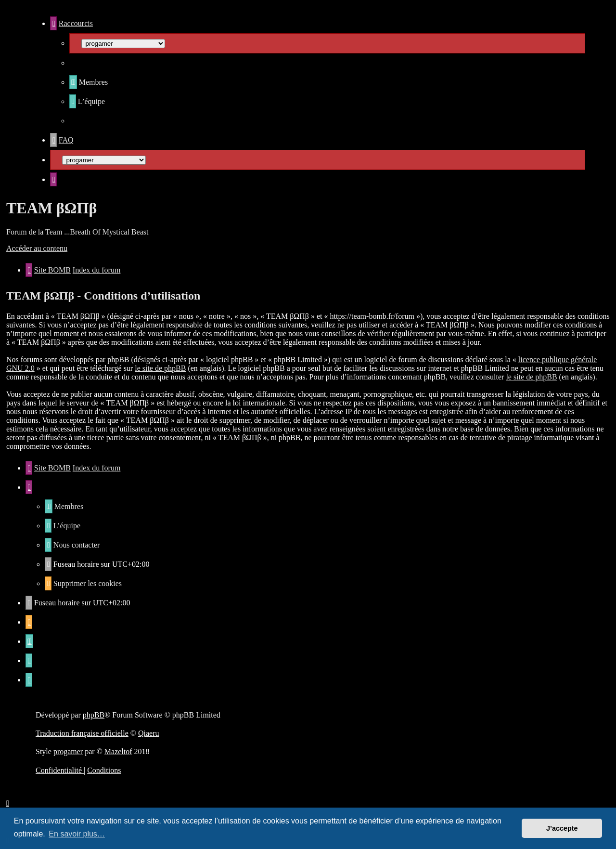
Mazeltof (118, 751)
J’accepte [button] (562, 828)
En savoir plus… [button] (77, 834)
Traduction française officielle (82, 733)
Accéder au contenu (37, 248)
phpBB (94, 715)
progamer (68, 751)
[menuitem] (89, 82)
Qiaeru (149, 733)
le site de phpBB (160, 368)
